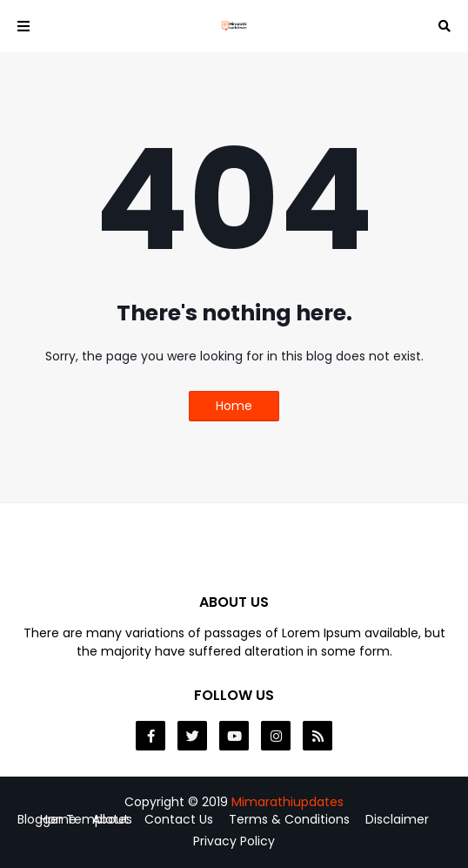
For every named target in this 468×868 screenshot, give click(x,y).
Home (234, 406)
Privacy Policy (234, 841)
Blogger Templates (75, 819)
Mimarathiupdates (287, 802)
